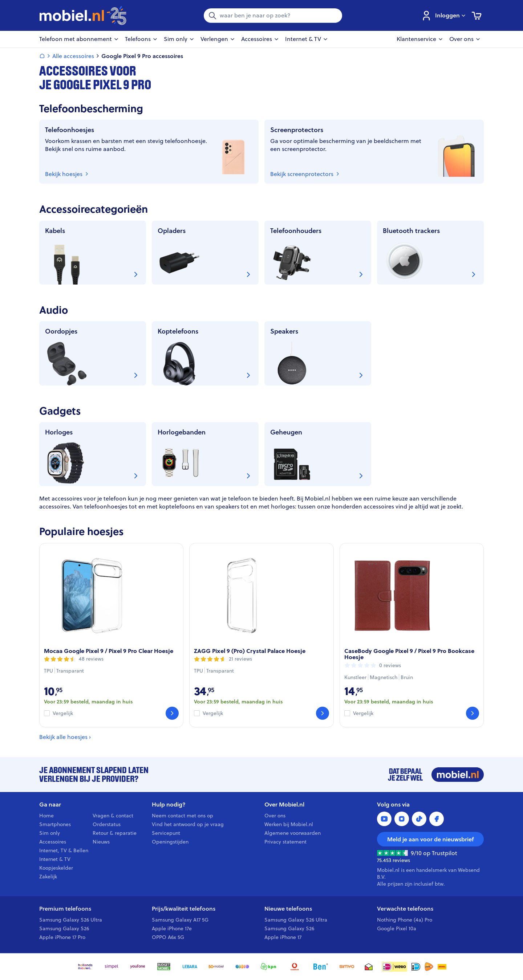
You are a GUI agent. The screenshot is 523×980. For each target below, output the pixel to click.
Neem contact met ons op (183, 816)
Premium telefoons (65, 909)
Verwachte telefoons (405, 909)
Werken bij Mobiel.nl (289, 824)
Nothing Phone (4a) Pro (405, 920)
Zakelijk (48, 877)
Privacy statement (285, 842)
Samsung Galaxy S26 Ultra (71, 920)
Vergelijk (63, 713)
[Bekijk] (172, 713)
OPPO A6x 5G (168, 937)
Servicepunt (166, 833)
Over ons (275, 816)
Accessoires (53, 842)
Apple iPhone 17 (283, 937)
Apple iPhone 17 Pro (62, 937)
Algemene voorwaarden (293, 833)
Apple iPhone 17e (172, 928)
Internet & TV (55, 859)
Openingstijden (170, 842)
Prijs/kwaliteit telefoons (184, 909)
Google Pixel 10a (397, 928)
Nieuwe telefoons (288, 909)
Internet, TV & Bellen (64, 850)
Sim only (50, 833)
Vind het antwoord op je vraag (188, 824)
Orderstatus (107, 824)
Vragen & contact (113, 816)
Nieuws (101, 842)
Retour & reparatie (115, 833)
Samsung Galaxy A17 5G (180, 920)
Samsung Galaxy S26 (64, 928)
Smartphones (55, 824)
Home (46, 816)
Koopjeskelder (56, 868)
